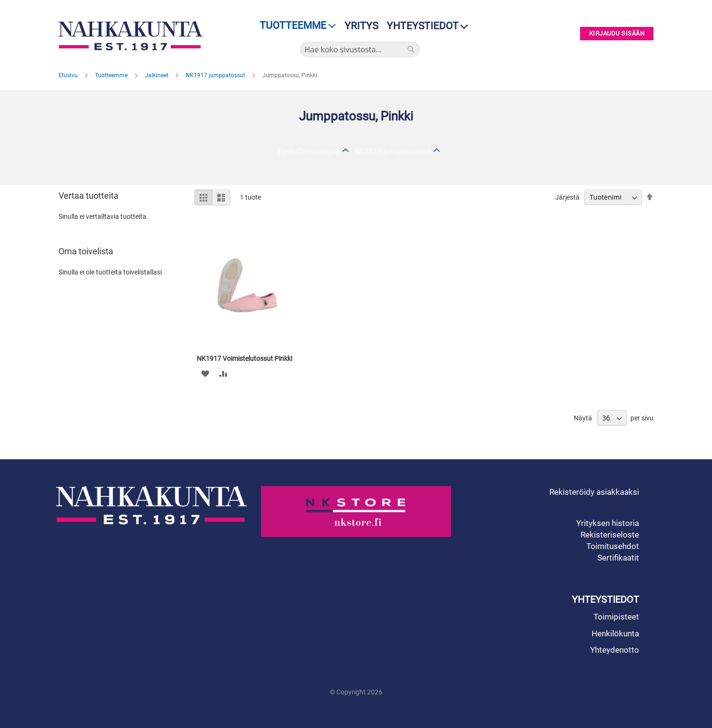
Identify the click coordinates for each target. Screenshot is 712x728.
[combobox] (360, 49)
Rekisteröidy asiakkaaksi (594, 492)
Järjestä (567, 197)
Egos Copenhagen (309, 151)
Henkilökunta (615, 633)
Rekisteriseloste (610, 535)
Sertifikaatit (618, 558)
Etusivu (69, 75)
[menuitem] (295, 26)
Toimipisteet (616, 617)
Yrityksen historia (608, 523)
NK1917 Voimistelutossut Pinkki (244, 358)
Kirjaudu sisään (617, 34)
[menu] (295, 26)
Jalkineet (157, 75)
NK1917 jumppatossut (216, 75)
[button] (205, 373)
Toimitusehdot (613, 546)
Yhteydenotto (615, 650)
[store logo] (133, 36)
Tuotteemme (112, 75)
